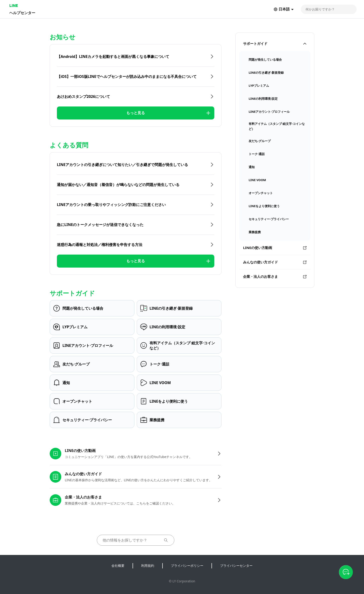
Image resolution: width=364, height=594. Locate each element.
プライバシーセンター (236, 566)
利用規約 (148, 566)
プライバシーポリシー (187, 566)
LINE (14, 5)
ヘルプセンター (22, 13)
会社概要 (118, 566)
